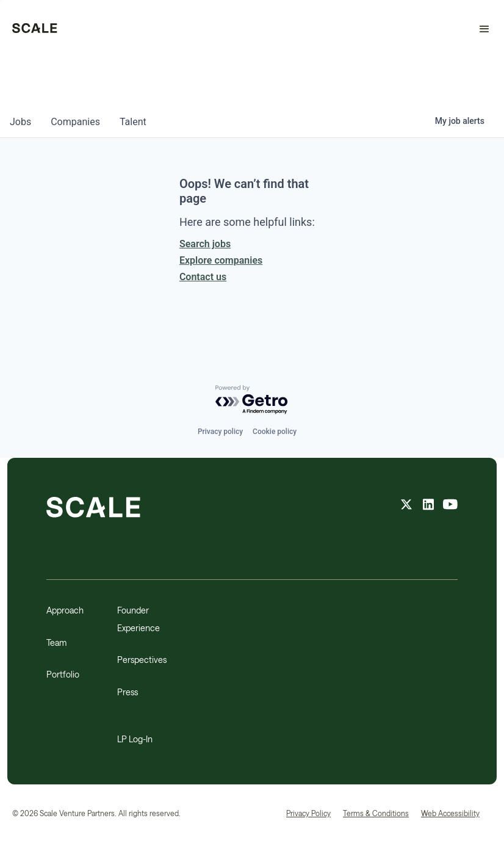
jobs (20, 122)
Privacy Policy (308, 813)
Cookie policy (275, 432)
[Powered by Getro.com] (252, 400)
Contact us (203, 277)
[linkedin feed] (428, 506)
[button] (479, 29)
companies (75, 122)
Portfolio (63, 674)
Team (56, 642)
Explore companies (221, 260)
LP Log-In (135, 739)
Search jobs (205, 244)
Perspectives (142, 660)
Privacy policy (220, 432)
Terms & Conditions (376, 813)
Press (128, 692)
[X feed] (406, 506)
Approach (65, 610)
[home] (35, 29)
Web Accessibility (450, 813)
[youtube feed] (450, 506)
